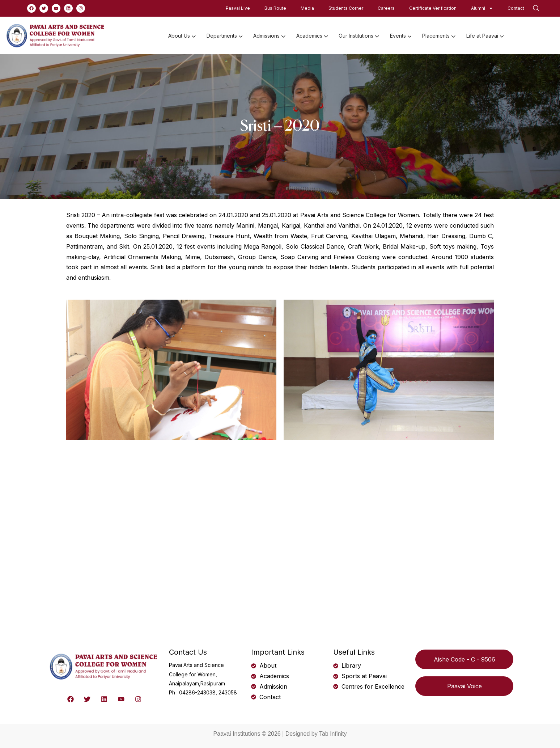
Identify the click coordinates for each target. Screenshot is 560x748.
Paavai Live (238, 8)
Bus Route (275, 8)
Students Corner (346, 8)
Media (307, 8)
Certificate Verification (433, 8)
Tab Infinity (333, 734)
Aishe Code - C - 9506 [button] (464, 659)
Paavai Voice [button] (464, 686)
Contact (516, 8)
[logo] (56, 35)
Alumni (482, 8)
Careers (386, 8)
